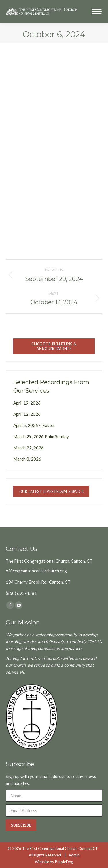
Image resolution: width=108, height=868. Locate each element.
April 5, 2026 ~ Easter (34, 425)
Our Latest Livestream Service (51, 491)
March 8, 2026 (27, 459)
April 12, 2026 (27, 414)
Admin (74, 855)
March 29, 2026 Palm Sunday (41, 436)
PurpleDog (64, 862)
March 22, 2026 (29, 448)
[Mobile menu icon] (97, 12)
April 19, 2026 (27, 403)
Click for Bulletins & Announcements (54, 346)
